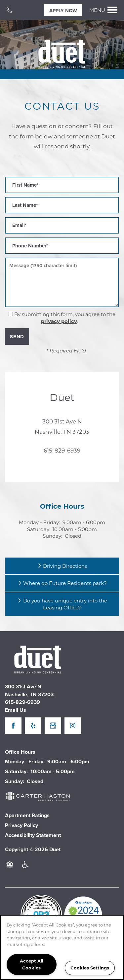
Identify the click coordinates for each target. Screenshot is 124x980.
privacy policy (59, 321)
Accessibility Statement (33, 835)
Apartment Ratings (27, 815)
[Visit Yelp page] (33, 726)
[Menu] (103, 10)
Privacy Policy (21, 825)
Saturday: (39, 529)
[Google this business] (53, 726)
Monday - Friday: (39, 522)
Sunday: (52, 536)
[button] (63, 10)
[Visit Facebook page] (13, 726)
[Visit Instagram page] (73, 726)
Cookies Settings (90, 968)
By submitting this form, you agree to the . (65, 318)
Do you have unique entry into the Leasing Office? (62, 604)
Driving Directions (62, 566)
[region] (62, 947)
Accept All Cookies (32, 964)
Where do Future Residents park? (62, 583)
